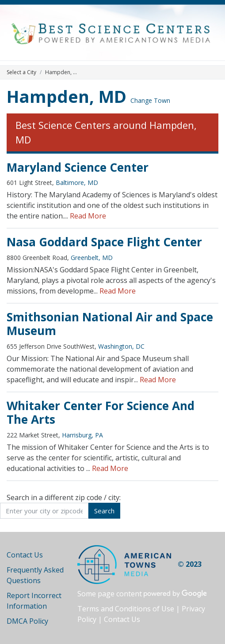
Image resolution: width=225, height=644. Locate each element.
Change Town (150, 100)
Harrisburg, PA (82, 435)
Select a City (21, 72)
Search (104, 511)
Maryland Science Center (78, 167)
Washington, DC (121, 346)
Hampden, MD (67, 96)
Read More (88, 216)
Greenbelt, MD (92, 258)
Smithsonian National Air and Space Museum (110, 324)
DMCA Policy (27, 621)
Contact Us (25, 555)
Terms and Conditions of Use (126, 609)
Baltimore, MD (77, 183)
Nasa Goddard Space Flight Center (104, 242)
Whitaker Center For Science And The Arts (101, 413)
